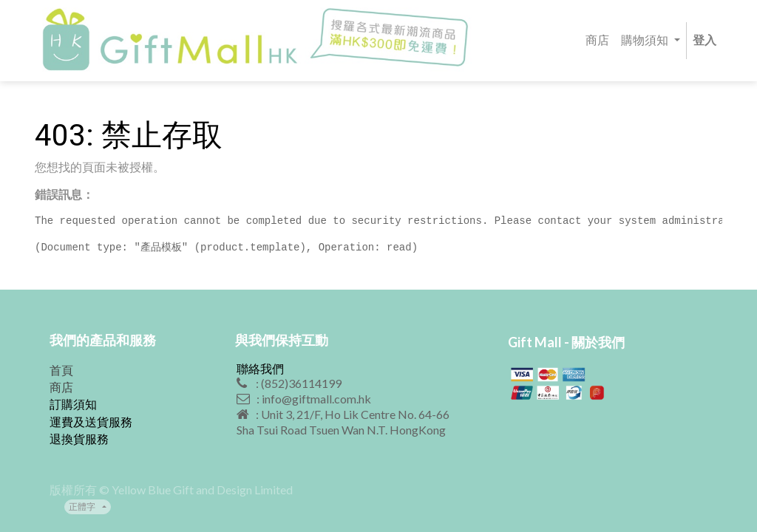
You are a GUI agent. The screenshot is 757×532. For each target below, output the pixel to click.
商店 (61, 387)
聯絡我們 (260, 368)
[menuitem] (597, 41)
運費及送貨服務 (91, 422)
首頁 (61, 370)
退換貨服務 (79, 439)
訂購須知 (73, 404)
